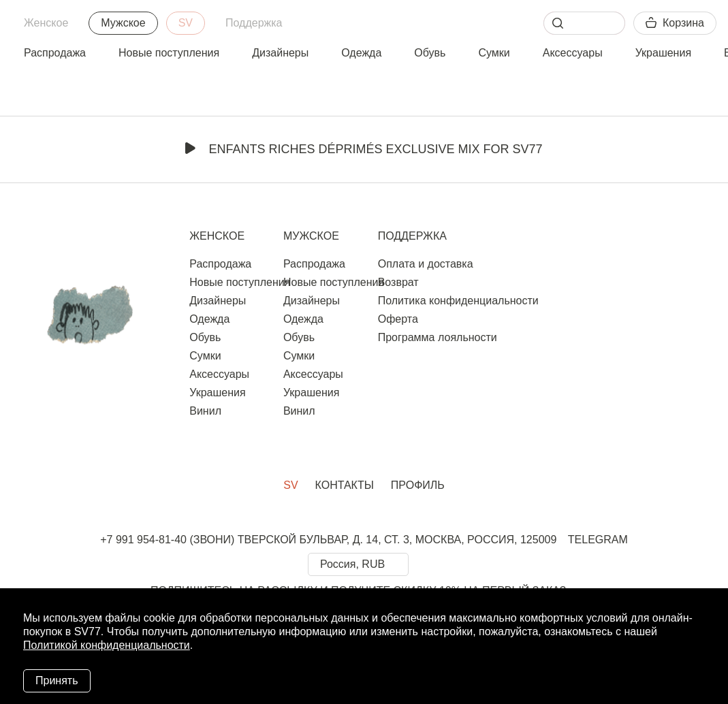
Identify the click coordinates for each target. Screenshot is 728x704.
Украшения (663, 53)
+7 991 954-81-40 (143, 540)
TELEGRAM (598, 540)
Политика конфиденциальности (458, 301)
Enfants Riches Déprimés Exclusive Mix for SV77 (364, 149)
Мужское (123, 23)
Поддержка (254, 23)
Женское (46, 23)
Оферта (398, 319)
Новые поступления (169, 53)
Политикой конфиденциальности (107, 645)
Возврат (398, 282)
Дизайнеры (280, 53)
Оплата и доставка (426, 264)
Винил (205, 411)
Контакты (345, 485)
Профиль (418, 485)
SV (186, 23)
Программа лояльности (438, 337)
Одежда (361, 53)
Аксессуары (573, 53)
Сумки (494, 53)
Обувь (430, 53)
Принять (57, 681)
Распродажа (55, 53)
